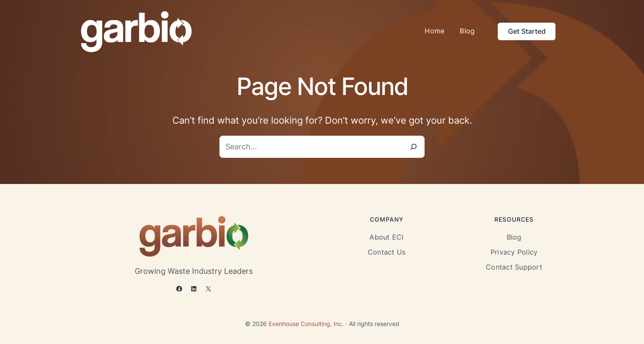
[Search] (414, 147)
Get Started (527, 31)
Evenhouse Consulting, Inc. (306, 324)
